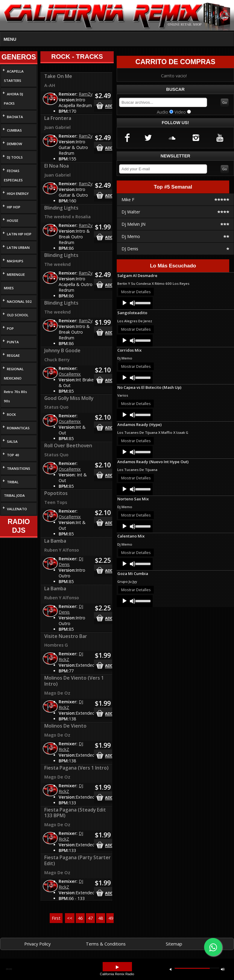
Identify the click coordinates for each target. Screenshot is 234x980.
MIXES (9, 288)
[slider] (143, 302)
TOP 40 (13, 455)
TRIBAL (13, 482)
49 (111, 918)
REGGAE (13, 355)
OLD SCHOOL (18, 315)
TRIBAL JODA (14, 495)
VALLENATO (17, 509)
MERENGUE (16, 274)
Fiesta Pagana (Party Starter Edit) (78, 860)
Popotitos (56, 493)
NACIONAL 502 (19, 301)
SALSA (12, 441)
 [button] (223, 969)
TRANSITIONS (19, 468)
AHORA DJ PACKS (13, 99)
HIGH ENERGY (18, 194)
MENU (10, 39)
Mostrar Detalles (136, 292)
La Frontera (58, 118)
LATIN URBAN (18, 247)
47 (90, 918)
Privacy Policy (37, 944)
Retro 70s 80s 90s (15, 396)
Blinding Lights (61, 208)
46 (80, 918)
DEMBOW (15, 144)
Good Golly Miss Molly (69, 398)
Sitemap (174, 944)
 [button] (171, 969)
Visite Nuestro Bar (66, 636)
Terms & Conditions (106, 944)
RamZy (86, 94)
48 (101, 918)
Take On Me (58, 76)
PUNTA (13, 342)
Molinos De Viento (65, 726)
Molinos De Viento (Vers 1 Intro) (74, 681)
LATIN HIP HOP (19, 234)
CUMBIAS (14, 130)
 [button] (117, 967)
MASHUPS (15, 261)
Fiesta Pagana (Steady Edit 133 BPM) (75, 813)
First (56, 918)
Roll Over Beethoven (68, 445)
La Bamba (55, 541)
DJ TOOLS (15, 157)
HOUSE (13, 220)
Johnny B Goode (62, 350)
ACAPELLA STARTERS (14, 76)
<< (70, 918)
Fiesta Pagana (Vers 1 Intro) (76, 768)
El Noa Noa (57, 166)
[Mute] (133, 303)
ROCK (11, 414)
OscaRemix (70, 374)
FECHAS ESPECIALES (13, 175)
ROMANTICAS (18, 428)
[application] (135, 303)
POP (10, 328)
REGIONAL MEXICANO (14, 374)
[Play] (124, 303)
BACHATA (15, 117)
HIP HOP (14, 207)
